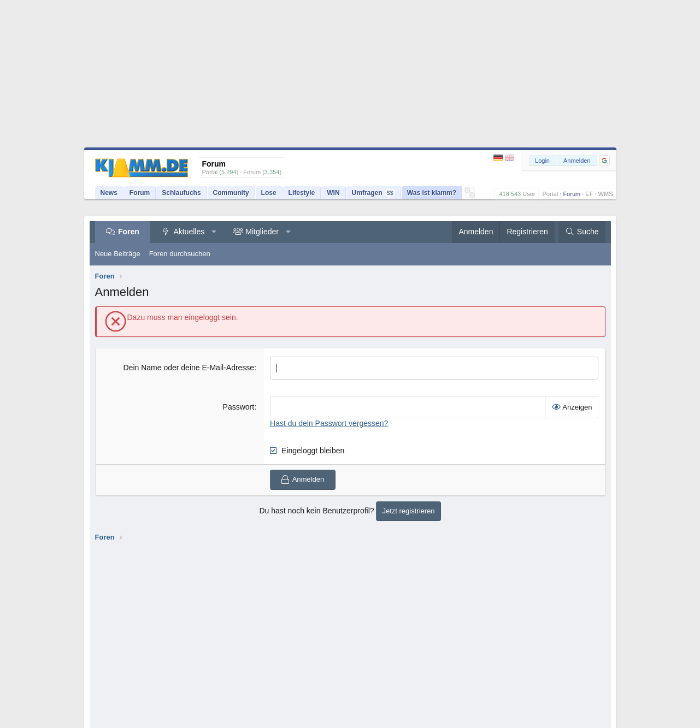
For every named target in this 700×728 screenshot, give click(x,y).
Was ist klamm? (432, 193)
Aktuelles (189, 232)
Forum (572, 194)
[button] (604, 161)
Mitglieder (262, 232)
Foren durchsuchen (180, 254)
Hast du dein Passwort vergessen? (329, 423)
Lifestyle (302, 193)
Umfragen (373, 193)
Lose (269, 193)
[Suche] (582, 232)
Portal (550, 194)
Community (231, 193)
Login (542, 161)
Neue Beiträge (118, 254)
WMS (606, 194)
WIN (333, 193)
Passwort (239, 407)
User (529, 194)
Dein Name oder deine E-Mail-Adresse (189, 368)
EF (589, 194)
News (109, 193)
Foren (129, 232)
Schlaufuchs (181, 193)
